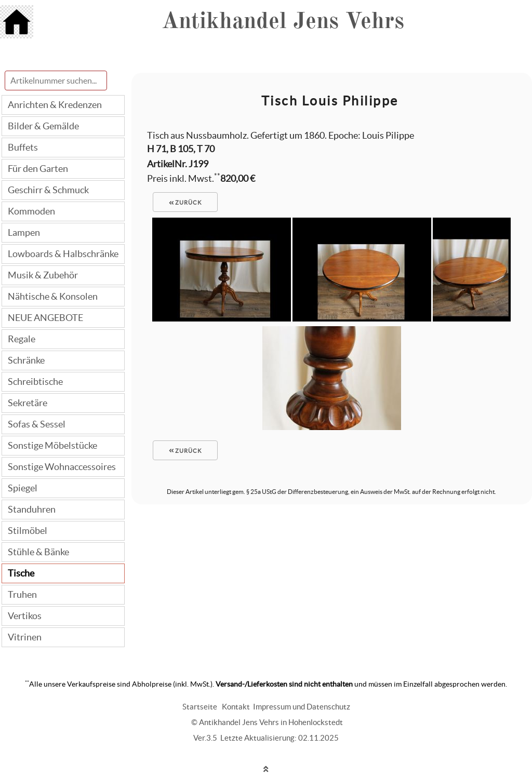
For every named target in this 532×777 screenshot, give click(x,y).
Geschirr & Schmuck (48, 190)
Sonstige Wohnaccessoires (62, 467)
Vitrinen (25, 637)
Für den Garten (38, 169)
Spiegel (23, 488)
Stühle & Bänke (38, 552)
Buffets (23, 147)
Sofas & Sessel (37, 424)
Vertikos (25, 616)
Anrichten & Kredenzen (55, 105)
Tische (21, 573)
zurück (185, 203)
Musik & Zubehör (43, 275)
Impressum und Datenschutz (302, 707)
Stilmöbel (28, 531)
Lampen (24, 232)
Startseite (200, 707)
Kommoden (31, 211)
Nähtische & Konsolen (53, 296)
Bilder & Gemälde (43, 126)
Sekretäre (28, 403)
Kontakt (236, 707)
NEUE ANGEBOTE (45, 318)
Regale (22, 339)
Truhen (22, 594)
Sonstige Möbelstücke (52, 445)
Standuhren (32, 509)
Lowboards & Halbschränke (63, 254)
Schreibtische (35, 381)
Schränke (26, 360)
